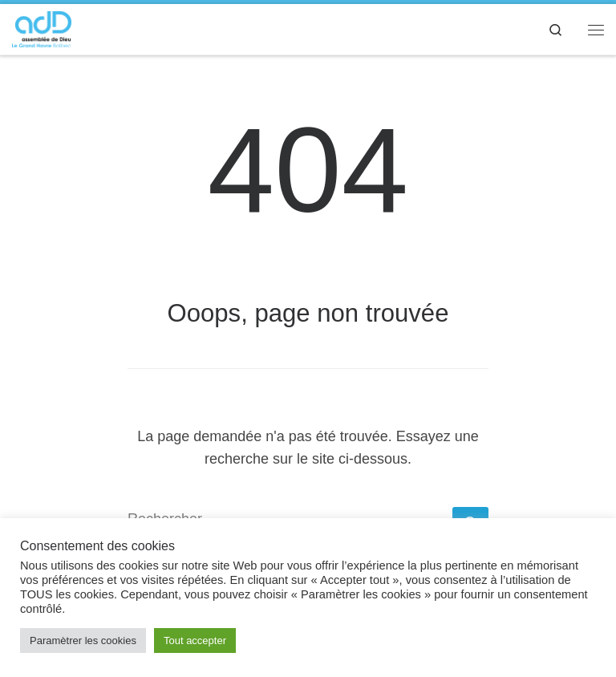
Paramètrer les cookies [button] (83, 641)
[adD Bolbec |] (42, 28)
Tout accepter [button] (195, 641)
